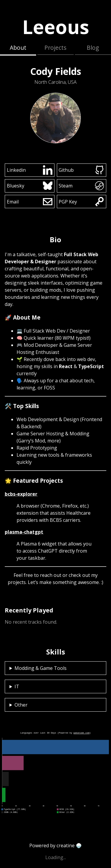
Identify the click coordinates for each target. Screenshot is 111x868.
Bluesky (30, 186)
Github (81, 170)
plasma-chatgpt (24, 532)
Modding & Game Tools (41, 668)
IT (17, 686)
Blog (93, 48)
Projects (55, 48)
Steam (81, 186)
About (18, 48)
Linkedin (30, 170)
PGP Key (81, 202)
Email (30, 202)
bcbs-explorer (21, 494)
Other (21, 705)
